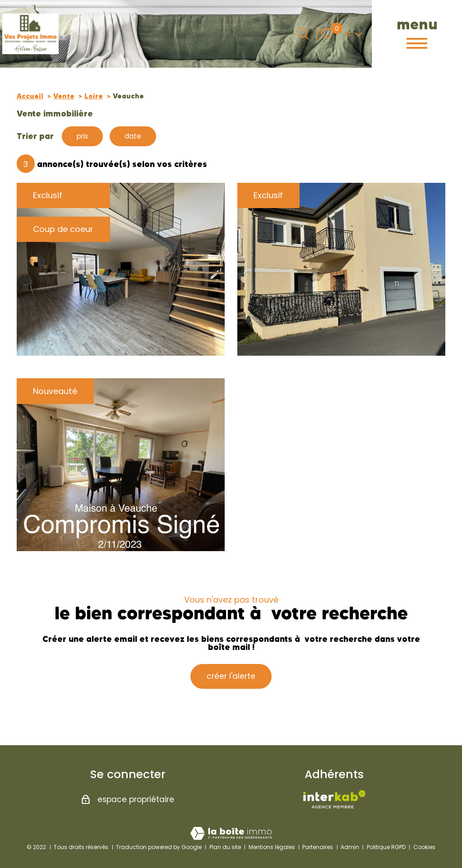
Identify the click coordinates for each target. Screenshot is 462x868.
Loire (94, 96)
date (139, 137)
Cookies (424, 847)
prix (84, 137)
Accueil (30, 96)
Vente (64, 96)
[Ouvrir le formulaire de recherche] (303, 34)
